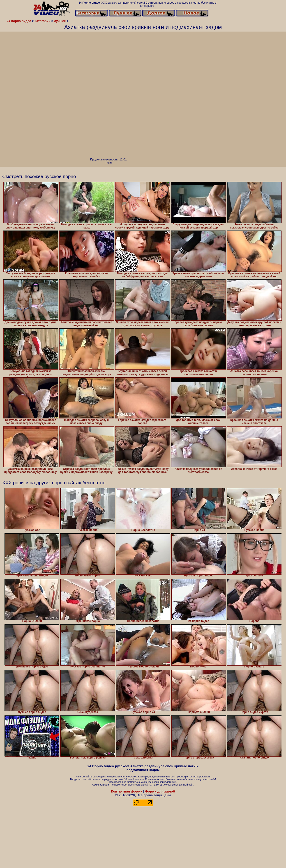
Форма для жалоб (160, 791)
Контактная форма (127, 791)
